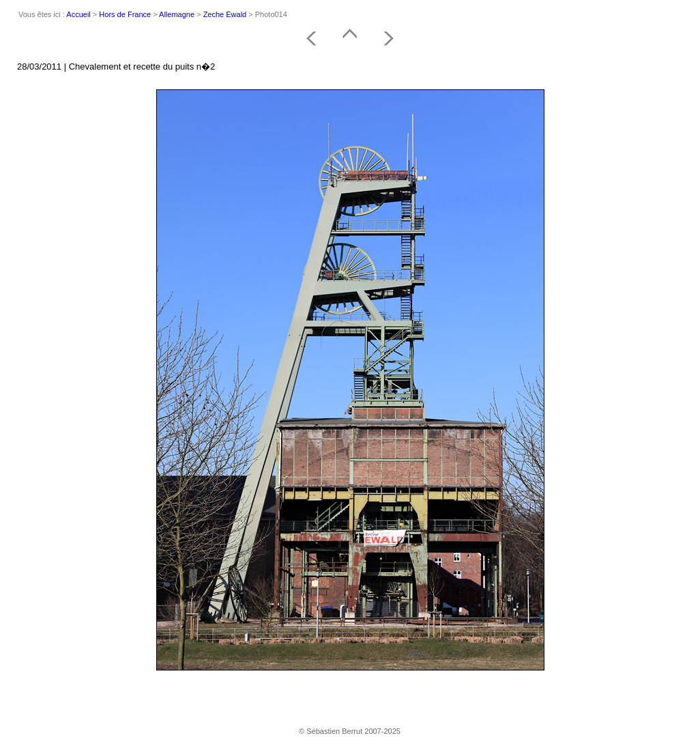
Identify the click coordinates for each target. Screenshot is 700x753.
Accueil (78, 14)
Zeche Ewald (225, 14)
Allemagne (177, 14)
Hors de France (125, 14)
